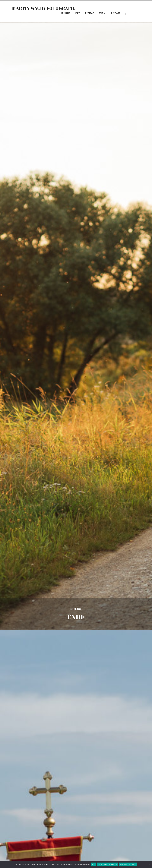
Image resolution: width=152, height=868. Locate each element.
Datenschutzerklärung (128, 864)
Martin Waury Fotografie (44, 8)
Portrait (90, 13)
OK (93, 864)
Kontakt (116, 13)
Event (77, 13)
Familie (103, 13)
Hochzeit (65, 13)
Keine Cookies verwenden (108, 864)
